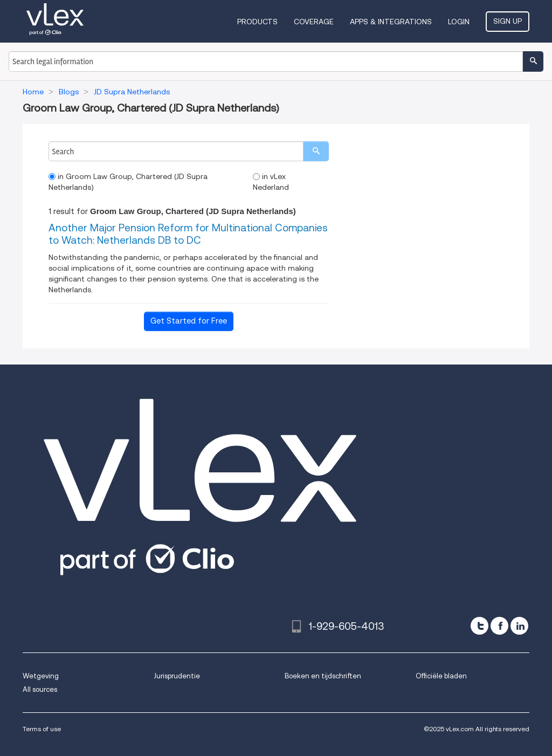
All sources (40, 689)
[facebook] (499, 626)
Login (459, 22)
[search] (316, 151)
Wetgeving (41, 676)
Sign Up (508, 21)
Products (257, 22)
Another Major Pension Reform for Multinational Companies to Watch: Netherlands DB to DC (188, 234)
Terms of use (42, 729)
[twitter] (479, 626)
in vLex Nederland (271, 182)
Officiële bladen (441, 676)
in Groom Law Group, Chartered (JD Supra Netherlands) (128, 182)
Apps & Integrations (391, 22)
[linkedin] (519, 626)
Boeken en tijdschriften (323, 676)
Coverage (314, 22)
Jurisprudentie (177, 676)
